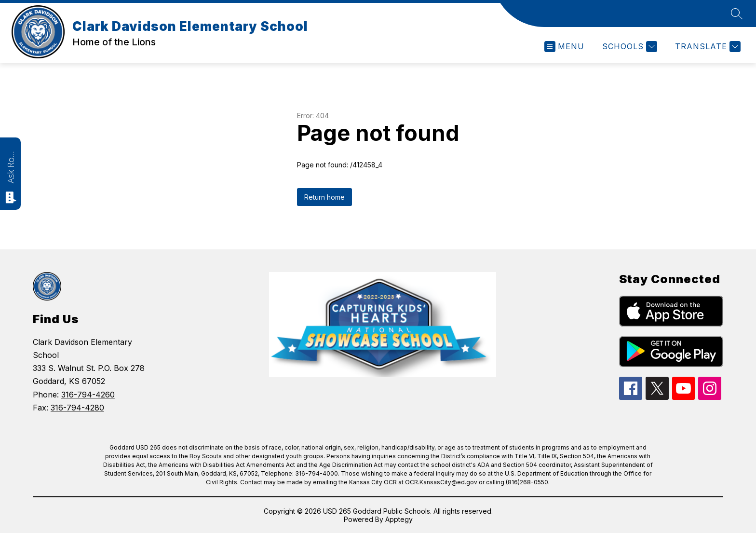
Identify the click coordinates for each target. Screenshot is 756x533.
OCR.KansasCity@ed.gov (441, 482)
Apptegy (399, 519)
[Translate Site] (707, 47)
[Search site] (737, 14)
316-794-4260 (88, 395)
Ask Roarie (11, 166)
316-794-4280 (77, 408)
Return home (324, 197)
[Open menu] (564, 47)
